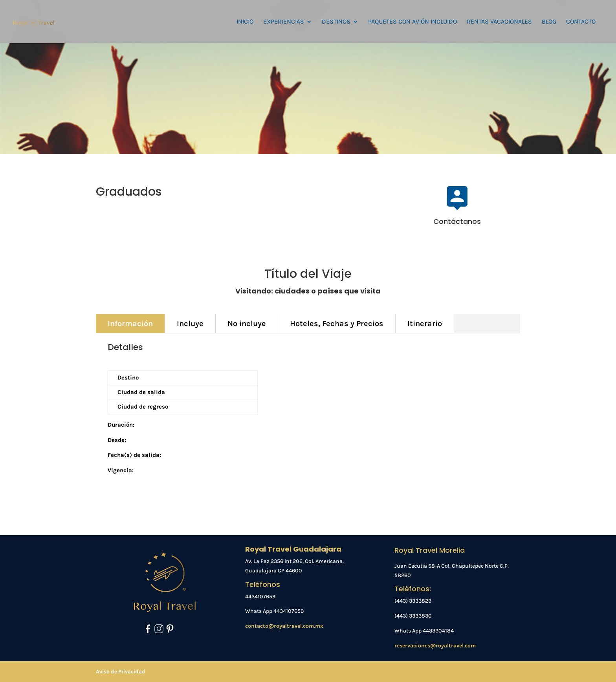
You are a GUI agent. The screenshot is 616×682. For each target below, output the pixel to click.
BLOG (549, 22)
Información (130, 324)
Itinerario (425, 324)
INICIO (245, 22)
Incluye (190, 324)
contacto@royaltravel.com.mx (284, 626)
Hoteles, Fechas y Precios (337, 324)
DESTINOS (336, 22)
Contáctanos (457, 221)
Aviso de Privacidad (121, 672)
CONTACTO (581, 22)
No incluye (247, 324)
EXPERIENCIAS (284, 22)
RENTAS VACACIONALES (499, 22)
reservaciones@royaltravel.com (435, 646)
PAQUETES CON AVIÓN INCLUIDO (412, 22)
